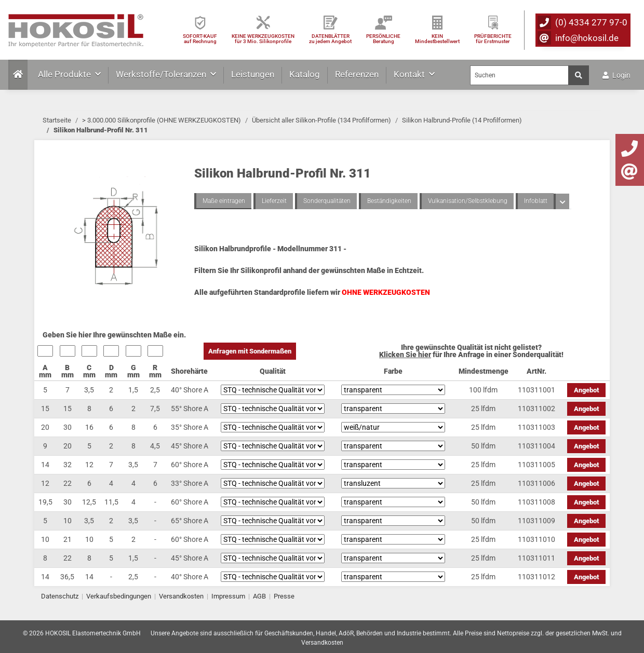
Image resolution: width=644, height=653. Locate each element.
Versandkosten (181, 596)
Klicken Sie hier (405, 355)
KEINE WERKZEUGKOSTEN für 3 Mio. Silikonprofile (263, 39)
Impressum (228, 596)
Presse (284, 596)
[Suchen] (519, 75)
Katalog (305, 74)
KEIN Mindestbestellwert (437, 39)
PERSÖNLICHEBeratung (383, 39)
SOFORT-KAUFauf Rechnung (200, 39)
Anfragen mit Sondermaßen (250, 351)
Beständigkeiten (389, 201)
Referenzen (357, 74)
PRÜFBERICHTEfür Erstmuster (493, 39)
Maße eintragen (224, 201)
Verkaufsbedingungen (119, 596)
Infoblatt (536, 201)
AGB (259, 596)
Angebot (586, 390)
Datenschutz (60, 596)
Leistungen (253, 74)
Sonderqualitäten (327, 201)
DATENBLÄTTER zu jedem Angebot (330, 39)
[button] (561, 201)
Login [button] (616, 75)
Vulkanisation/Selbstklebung (468, 201)
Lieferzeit (274, 201)
